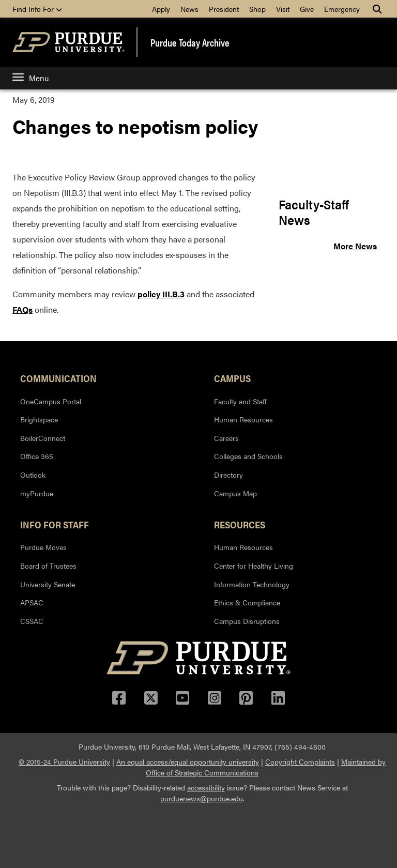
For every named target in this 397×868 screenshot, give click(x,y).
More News (355, 246)
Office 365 (37, 456)
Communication (58, 378)
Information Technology (252, 584)
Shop (257, 9)
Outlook (33, 475)
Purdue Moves (43, 547)
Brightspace (39, 419)
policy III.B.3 (161, 294)
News (189, 9)
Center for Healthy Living (254, 566)
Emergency (342, 9)
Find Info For (37, 9)
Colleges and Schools (248, 456)
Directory (228, 475)
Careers (226, 438)
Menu (30, 78)
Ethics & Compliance (247, 602)
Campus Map (235, 493)
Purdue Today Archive (190, 42)
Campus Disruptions (247, 621)
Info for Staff (55, 524)
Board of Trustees (48, 566)
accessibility (206, 787)
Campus (232, 378)
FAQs (22, 309)
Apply (161, 9)
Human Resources (243, 419)
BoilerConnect (43, 438)
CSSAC (32, 621)
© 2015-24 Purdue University (64, 762)
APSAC (32, 602)
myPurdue (37, 493)
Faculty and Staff (240, 401)
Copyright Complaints (300, 762)
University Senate (48, 584)
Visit (283, 9)
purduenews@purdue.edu (202, 798)
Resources (240, 524)
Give (307, 9)
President (224, 9)
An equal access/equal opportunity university (188, 762)
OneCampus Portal (51, 401)
